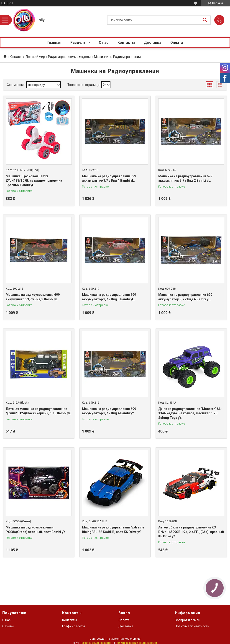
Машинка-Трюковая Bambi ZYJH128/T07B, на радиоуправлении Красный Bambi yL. (34, 181)
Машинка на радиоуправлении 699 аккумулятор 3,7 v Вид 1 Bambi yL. (109, 178)
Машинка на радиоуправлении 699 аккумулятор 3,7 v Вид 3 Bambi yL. (33, 297)
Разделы (78, 43)
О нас (104, 43)
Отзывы (8, 626)
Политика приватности (192, 626)
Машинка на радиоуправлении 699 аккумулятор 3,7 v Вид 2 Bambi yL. (185, 178)
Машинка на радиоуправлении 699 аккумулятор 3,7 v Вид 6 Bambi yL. (185, 297)
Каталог (16, 57)
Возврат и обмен (188, 620)
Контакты (126, 43)
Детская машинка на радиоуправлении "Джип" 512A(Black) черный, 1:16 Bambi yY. (38, 411)
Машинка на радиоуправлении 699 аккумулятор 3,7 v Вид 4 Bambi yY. (109, 411)
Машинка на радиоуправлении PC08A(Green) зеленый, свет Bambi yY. (36, 530)
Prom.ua (135, 639)
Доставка (153, 43)
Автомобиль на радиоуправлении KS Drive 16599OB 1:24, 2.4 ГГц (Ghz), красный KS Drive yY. (191, 532)
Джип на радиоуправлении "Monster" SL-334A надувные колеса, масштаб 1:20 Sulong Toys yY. (190, 413)
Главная (54, 43)
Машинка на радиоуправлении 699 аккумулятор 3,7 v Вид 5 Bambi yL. (109, 297)
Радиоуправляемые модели (69, 57)
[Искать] (205, 20)
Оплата (177, 43)
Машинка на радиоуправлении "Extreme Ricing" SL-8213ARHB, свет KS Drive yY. (113, 530)
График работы (74, 626)
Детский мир (35, 57)
